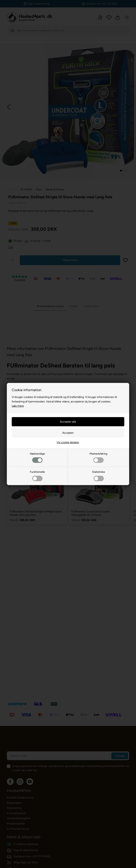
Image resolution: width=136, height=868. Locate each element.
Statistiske (99, 476)
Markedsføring (98, 457)
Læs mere (18, 406)
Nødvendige (37, 457)
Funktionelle (37, 476)
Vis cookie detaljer (68, 442)
